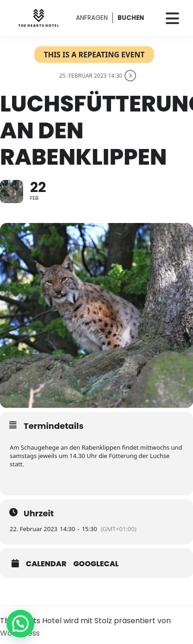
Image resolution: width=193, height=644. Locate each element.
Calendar (46, 564)
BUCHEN (131, 18)
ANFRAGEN (92, 18)
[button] (20, 624)
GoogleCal (96, 564)
